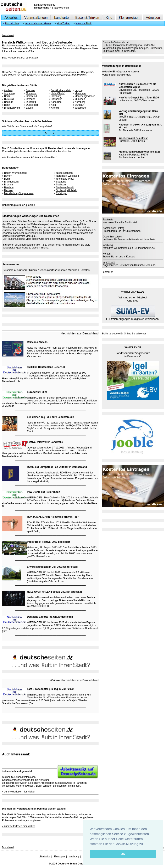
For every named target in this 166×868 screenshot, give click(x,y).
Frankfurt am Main (61, 90)
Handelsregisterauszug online (18, 205)
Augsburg (9, 93)
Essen (29, 108)
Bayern (8, 176)
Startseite (108, 220)
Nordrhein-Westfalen (67, 176)
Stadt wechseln (60, 8)
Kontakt (107, 254)
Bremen (30, 90)
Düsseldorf (32, 105)
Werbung (108, 245)
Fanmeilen (107, 272)
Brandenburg (11, 182)
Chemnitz (31, 93)
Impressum (109, 262)
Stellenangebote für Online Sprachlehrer (124, 334)
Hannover (56, 99)
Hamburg (56, 96)
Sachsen (61, 185)
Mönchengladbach (85, 96)
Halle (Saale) (58, 93)
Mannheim (81, 93)
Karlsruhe (56, 102)
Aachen (8, 90)
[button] (145, 844)
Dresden (31, 99)
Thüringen (62, 193)
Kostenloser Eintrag (114, 228)
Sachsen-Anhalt (65, 188)
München (80, 99)
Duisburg (31, 102)
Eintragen (59, 857)
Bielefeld (9, 99)
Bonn (7, 105)
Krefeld (55, 108)
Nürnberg (80, 102)
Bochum (9, 102)
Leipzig (79, 90)
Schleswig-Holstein (67, 190)
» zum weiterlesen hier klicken (19, 792)
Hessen (8, 190)
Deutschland (8, 35)
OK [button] (123, 854)
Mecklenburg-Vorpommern (19, 193)
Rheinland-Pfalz (65, 179)
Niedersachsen (64, 173)
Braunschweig (12, 108)
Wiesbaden (81, 108)
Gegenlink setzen (112, 237)
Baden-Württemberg (15, 173)
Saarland (61, 182)
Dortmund (31, 96)
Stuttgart (79, 105)
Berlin (7, 96)
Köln (53, 105)
